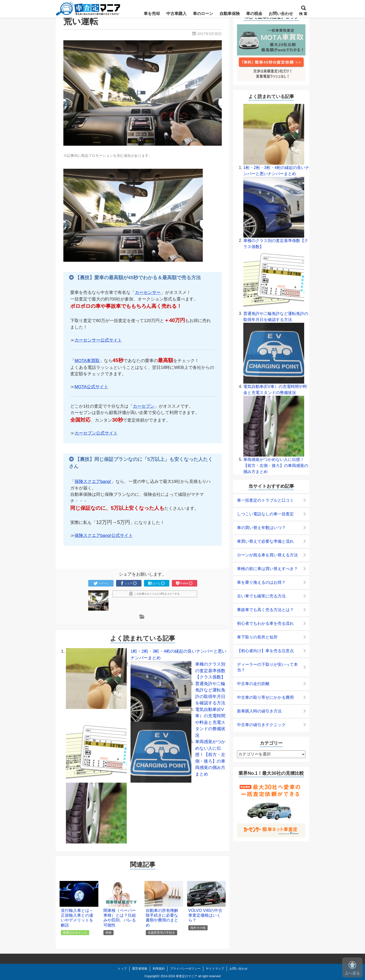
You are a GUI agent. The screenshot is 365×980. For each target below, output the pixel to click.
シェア (129, 583)
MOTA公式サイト (91, 387)
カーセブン (144, 406)
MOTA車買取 (87, 361)
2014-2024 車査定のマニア (179, 976)
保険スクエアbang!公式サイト (104, 535)
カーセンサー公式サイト (98, 340)
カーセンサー (148, 293)
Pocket (184, 583)
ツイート (101, 583)
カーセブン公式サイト (96, 433)
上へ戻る (352, 968)
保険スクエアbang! (93, 482)
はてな (157, 583)
